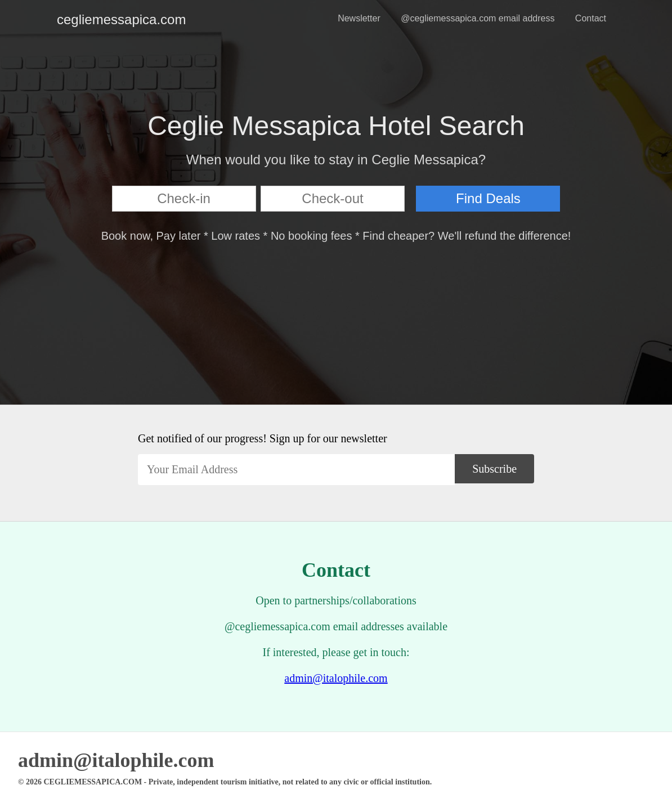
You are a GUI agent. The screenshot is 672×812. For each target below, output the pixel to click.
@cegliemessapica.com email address (478, 18)
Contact (591, 18)
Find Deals (488, 198)
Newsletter (359, 18)
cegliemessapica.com (66, 19)
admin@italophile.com (336, 678)
